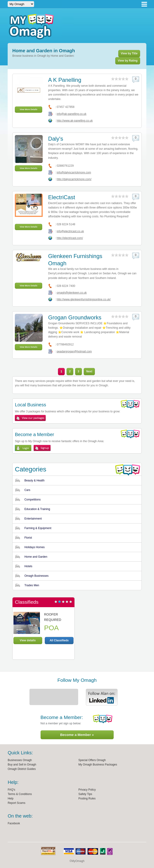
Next (89, 371)
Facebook (14, 823)
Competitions (32, 500)
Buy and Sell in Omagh (22, 765)
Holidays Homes (34, 547)
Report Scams (16, 803)
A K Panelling (65, 80)
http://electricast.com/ (70, 238)
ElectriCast (62, 197)
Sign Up (42, 448)
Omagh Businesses (36, 576)
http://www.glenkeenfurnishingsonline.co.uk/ (84, 299)
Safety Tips (85, 794)
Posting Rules (87, 798)
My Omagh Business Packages (98, 765)
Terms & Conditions (20, 794)
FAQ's (11, 790)
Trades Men (32, 585)
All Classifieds (59, 640)
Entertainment (33, 519)
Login (23, 448)
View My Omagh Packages (30, 418)
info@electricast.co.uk (70, 231)
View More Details (29, 109)
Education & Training (37, 509)
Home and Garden (36, 557)
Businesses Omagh (20, 760)
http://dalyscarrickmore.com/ (74, 179)
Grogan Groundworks (75, 317)
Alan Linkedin (102, 697)
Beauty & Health (34, 480)
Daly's (56, 139)
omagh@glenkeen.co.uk (72, 293)
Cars (27, 490)
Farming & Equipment (38, 528)
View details (28, 640)
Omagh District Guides (22, 769)
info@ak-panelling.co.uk (71, 114)
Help (11, 798)
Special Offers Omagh (92, 760)
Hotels (28, 566)
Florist (28, 538)
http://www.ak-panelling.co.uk (75, 121)
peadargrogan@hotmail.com (74, 351)
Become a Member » (77, 735)
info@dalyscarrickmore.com (74, 172)
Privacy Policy (87, 790)
